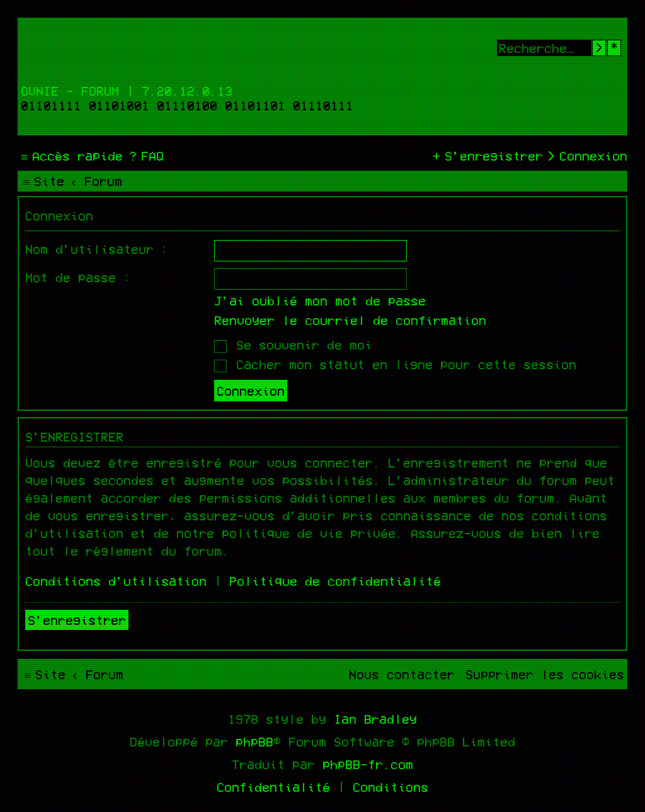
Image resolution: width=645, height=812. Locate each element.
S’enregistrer (77, 620)
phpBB (254, 741)
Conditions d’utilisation (116, 581)
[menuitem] (145, 156)
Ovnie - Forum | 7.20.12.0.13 (127, 91)
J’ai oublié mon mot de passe (320, 300)
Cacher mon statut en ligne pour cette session (395, 364)
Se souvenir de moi (293, 345)
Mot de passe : (78, 277)
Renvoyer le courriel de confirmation (350, 320)
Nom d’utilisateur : (97, 249)
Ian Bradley (375, 719)
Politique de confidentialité (335, 581)
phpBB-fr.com (368, 764)
